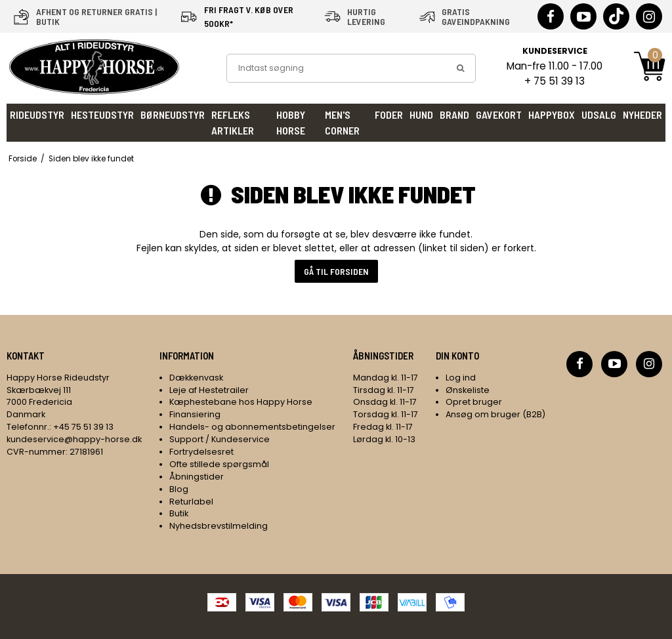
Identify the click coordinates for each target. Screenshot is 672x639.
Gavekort (499, 114)
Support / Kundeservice (220, 439)
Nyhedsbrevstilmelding (219, 526)
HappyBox (552, 114)
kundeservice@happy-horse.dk (74, 439)
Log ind (461, 378)
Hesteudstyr (102, 114)
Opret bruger (474, 402)
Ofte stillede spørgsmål (219, 464)
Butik (179, 513)
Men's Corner (342, 122)
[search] (461, 68)
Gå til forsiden (336, 271)
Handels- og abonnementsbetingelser (252, 427)
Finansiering (195, 414)
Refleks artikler (233, 122)
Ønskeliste (468, 390)
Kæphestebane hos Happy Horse (241, 402)
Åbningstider (197, 477)
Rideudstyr (37, 114)
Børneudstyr (173, 114)
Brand (454, 114)
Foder (389, 114)
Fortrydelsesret (201, 452)
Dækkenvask (196, 378)
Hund (421, 114)
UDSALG (599, 114)
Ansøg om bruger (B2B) (495, 414)
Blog (179, 489)
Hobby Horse (291, 122)
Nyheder (642, 114)
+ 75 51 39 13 (555, 81)
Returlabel (191, 502)
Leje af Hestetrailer (209, 390)
